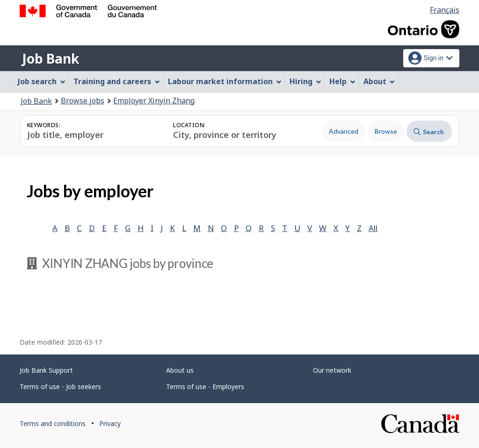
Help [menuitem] (342, 81)
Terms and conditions (53, 423)
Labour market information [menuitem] (225, 81)
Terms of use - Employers (205, 387)
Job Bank (51, 58)
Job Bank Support (46, 370)
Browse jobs (83, 101)
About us (180, 370)
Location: (189, 125)
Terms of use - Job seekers (60, 387)
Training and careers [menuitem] (117, 81)
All (373, 228)
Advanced (344, 131)
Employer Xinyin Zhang (154, 101)
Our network (332, 370)
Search (429, 132)
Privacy (110, 423)
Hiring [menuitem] (305, 81)
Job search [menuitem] (42, 81)
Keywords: (44, 125)
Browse (386, 131)
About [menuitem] (379, 81)
